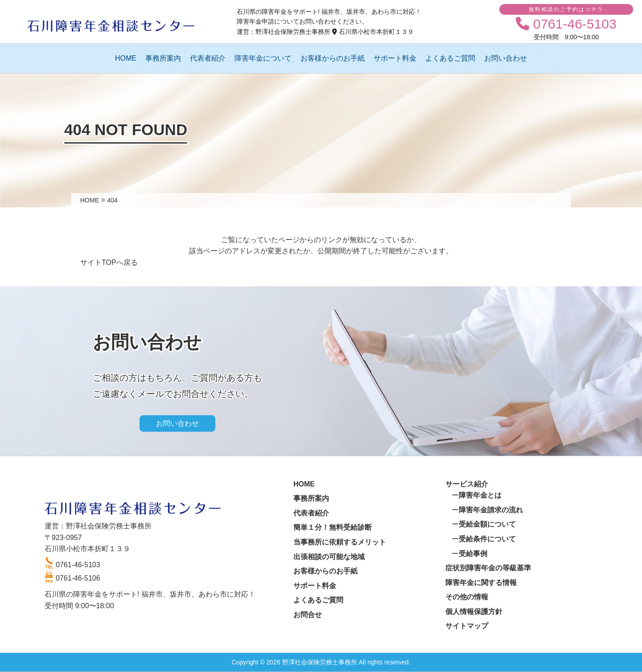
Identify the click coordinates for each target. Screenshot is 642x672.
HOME (126, 58)
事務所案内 (163, 58)
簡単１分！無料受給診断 (333, 527)
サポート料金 (395, 58)
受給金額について (487, 524)
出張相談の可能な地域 (329, 557)
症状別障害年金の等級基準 (488, 568)
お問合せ (308, 615)
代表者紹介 (208, 58)
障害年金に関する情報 (481, 583)
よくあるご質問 (450, 58)
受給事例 (473, 554)
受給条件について (487, 539)
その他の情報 (467, 597)
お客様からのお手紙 (333, 58)
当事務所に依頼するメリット (340, 542)
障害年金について (263, 58)
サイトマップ (467, 626)
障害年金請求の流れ (491, 510)
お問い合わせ (506, 58)
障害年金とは (480, 495)
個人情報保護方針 (474, 612)
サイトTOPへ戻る (109, 262)
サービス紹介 (467, 484)
